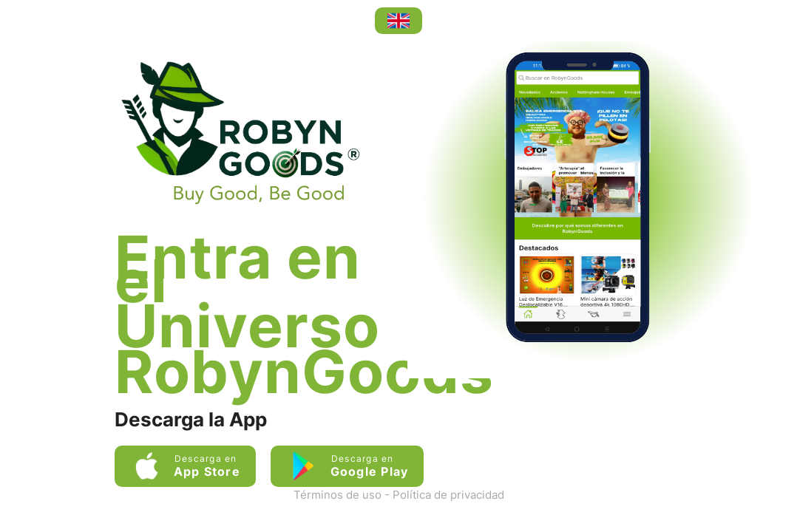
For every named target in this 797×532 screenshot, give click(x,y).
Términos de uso (338, 495)
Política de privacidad (448, 495)
